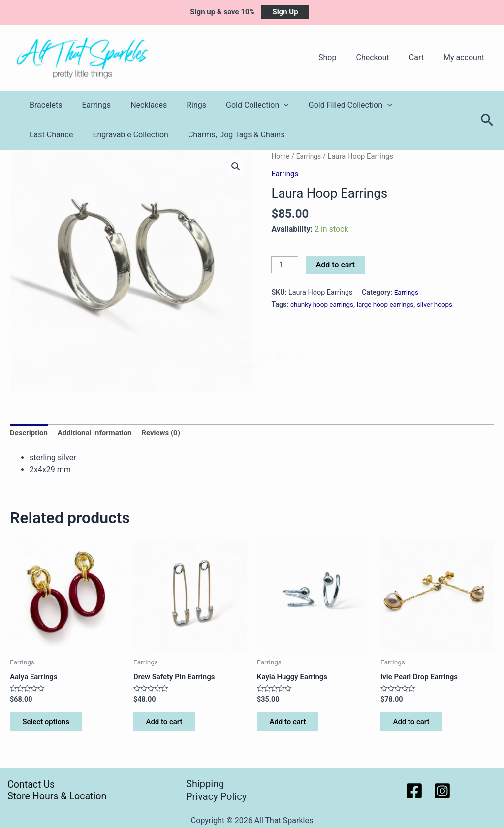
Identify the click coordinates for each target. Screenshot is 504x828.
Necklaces (139, 105)
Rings (183, 105)
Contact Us (25, 784)
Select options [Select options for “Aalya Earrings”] (50, 725)
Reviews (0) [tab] (170, 434)
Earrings (91, 105)
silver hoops (444, 305)
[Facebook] (414, 791)
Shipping (205, 784)
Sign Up (285, 12)
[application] (266, 105)
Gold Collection (240, 105)
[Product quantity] (285, 265)
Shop (341, 57)
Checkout (382, 57)
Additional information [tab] (100, 434)
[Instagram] (442, 791)
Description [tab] (30, 434)
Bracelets (44, 105)
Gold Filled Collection (329, 105)
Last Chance (408, 105)
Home (281, 156)
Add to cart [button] (168, 725)
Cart (422, 57)
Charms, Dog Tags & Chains (167, 135)
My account (466, 57)
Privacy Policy (216, 796)
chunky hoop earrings (324, 305)
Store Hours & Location (53, 796)
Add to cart (337, 265)
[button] (235, 167)
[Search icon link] (488, 120)
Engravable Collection (65, 135)
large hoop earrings (392, 305)
